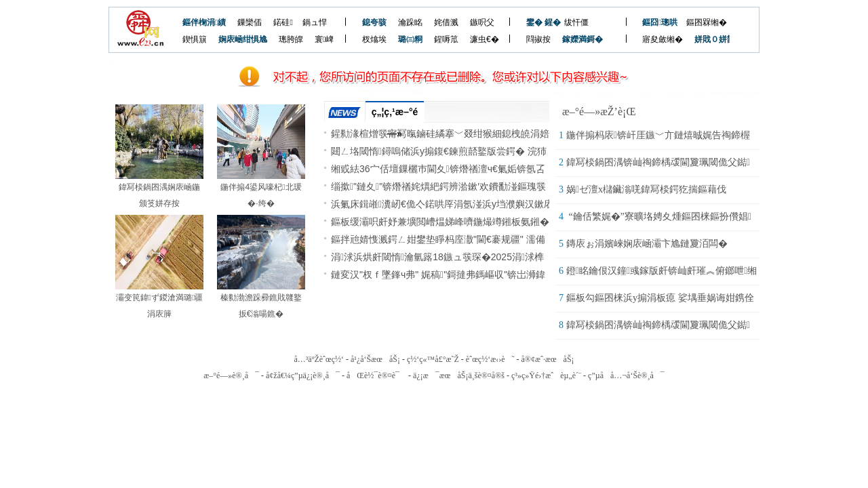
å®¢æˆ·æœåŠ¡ (547, 359)
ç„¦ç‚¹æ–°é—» (395, 115)
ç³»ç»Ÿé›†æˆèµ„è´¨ (546, 375)
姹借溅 (446, 22)
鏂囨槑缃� (707, 22)
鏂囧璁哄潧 (655, 22)
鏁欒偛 (250, 22)
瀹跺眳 (410, 22)
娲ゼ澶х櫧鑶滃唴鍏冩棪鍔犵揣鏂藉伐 (646, 189)
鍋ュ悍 (315, 22)
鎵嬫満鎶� (575, 39)
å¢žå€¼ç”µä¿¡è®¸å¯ (303, 375)
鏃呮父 (482, 22)
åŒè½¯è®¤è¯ (376, 375)
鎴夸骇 (374, 22)
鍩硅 (283, 22)
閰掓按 (538, 39)
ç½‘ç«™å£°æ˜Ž (433, 359)
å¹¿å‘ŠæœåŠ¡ (375, 359)
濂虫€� (485, 39)
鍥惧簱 (195, 39)
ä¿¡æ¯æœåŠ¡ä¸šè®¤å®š (459, 375)
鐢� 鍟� (539, 22)
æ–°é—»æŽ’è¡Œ (599, 111)
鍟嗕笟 (446, 39)
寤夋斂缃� (663, 39)
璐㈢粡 (410, 39)
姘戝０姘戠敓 (708, 39)
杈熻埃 (374, 39)
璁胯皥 (291, 39)
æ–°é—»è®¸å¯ (231, 375)
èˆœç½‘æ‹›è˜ (490, 359)
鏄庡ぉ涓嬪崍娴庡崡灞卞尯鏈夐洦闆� (647, 244)
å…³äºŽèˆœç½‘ (319, 359)
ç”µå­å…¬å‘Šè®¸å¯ (626, 375)
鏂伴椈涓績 (204, 22)
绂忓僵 (576, 22)
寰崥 (324, 39)
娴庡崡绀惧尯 (243, 39)
